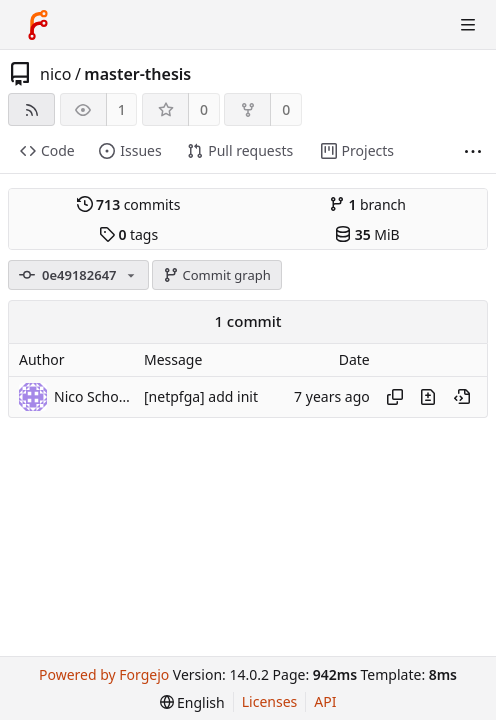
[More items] (473, 151)
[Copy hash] (395, 397)
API (325, 701)
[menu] (192, 702)
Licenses (270, 701)
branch (367, 204)
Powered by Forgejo (104, 674)
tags (128, 234)
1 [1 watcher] (122, 109)
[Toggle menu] (468, 25)
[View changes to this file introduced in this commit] (428, 397)
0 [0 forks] (286, 109)
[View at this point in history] (462, 397)
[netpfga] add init (201, 396)
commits (129, 204)
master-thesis (137, 74)
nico (55, 74)
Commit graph (217, 275)
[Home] (38, 25)
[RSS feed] (31, 109)
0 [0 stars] (204, 109)
